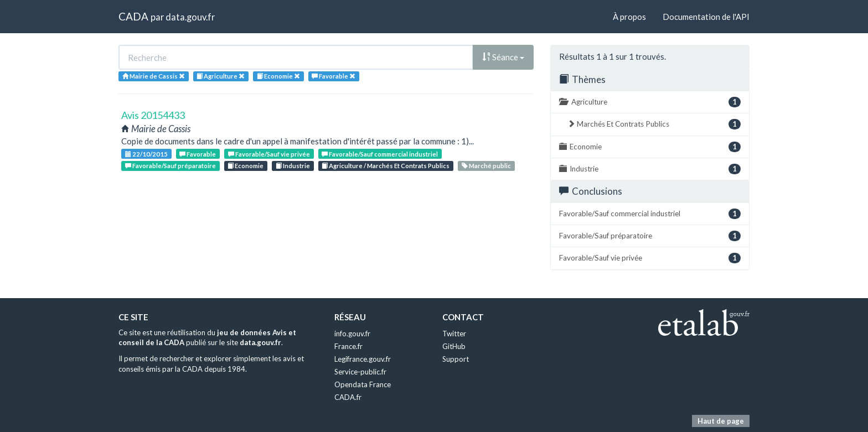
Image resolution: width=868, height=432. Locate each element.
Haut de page (721, 421)
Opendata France (363, 384)
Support (456, 359)
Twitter (454, 334)
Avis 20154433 (153, 115)
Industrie (293, 166)
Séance (503, 57)
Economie (246, 166)
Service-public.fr (360, 372)
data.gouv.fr (190, 17)
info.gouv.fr (352, 334)
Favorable (198, 154)
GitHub (454, 346)
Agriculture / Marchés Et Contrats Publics (386, 166)
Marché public (486, 166)
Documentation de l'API (706, 17)
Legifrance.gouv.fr (363, 359)
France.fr (348, 346)
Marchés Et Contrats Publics (654, 124)
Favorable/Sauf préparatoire (170, 166)
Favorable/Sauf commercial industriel (380, 154)
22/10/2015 (146, 154)
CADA (133, 16)
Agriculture (650, 102)
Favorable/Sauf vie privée (269, 154)
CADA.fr (348, 397)
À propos (629, 17)
